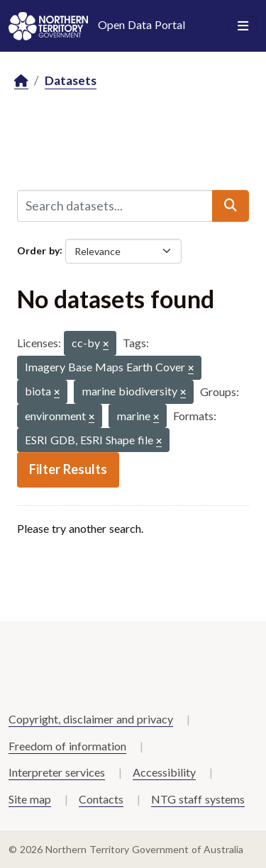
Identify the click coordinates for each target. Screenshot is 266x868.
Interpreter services (57, 772)
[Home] (21, 81)
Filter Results (68, 469)
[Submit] (231, 205)
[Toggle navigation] (243, 26)
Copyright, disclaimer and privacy (91, 719)
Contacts (101, 799)
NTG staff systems (198, 799)
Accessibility (164, 772)
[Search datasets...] (115, 205)
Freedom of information (67, 746)
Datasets (71, 80)
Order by (38, 250)
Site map (30, 799)
